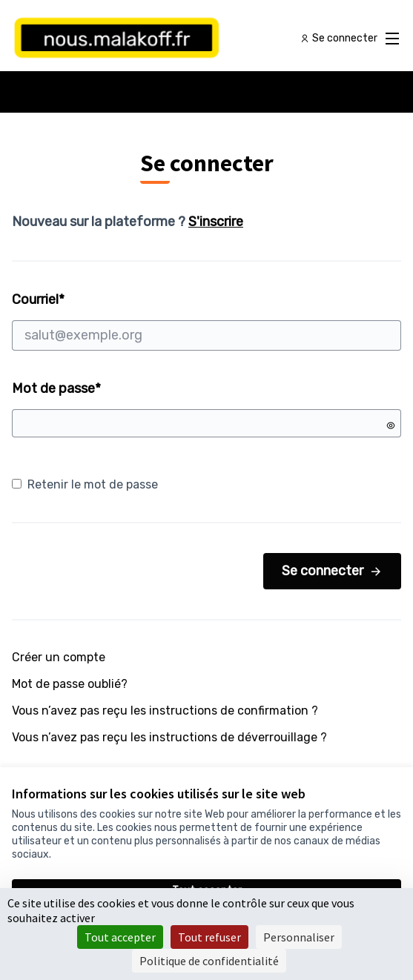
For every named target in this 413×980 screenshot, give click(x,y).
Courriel (206, 321)
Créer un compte (59, 657)
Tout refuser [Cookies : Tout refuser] (209, 937)
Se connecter (332, 571)
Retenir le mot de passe (85, 484)
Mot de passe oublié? (70, 684)
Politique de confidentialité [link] (209, 961)
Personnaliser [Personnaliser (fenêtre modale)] (299, 937)
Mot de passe (56, 388)
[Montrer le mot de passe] (391, 426)
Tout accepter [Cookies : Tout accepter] (120, 937)
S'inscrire (216, 222)
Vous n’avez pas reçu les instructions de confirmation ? (165, 711)
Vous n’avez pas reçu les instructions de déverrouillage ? (169, 737)
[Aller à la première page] (156, 39)
